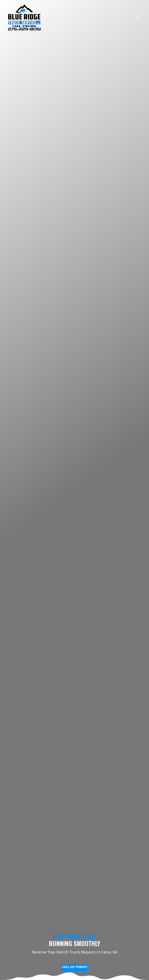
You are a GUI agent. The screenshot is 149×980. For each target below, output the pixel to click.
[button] (75, 967)
